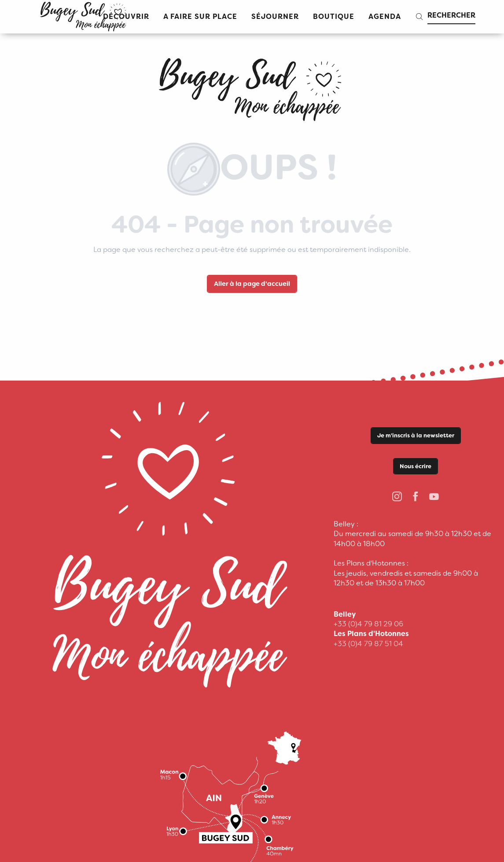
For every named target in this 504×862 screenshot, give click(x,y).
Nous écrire (416, 466)
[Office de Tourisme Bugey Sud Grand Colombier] (252, 86)
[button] (200, 17)
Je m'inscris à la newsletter (416, 435)
